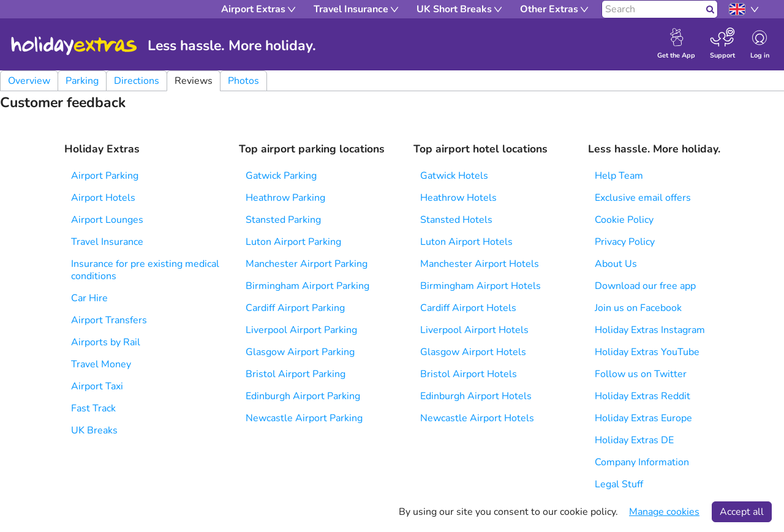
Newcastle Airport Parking (304, 418)
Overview (29, 81)
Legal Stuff (619, 484)
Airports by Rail (106, 342)
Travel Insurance (107, 242)
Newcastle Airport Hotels (477, 418)
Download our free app (645, 286)
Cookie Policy (624, 220)
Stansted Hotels (456, 220)
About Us (616, 264)
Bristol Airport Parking (296, 374)
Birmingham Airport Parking (307, 286)
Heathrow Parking (285, 198)
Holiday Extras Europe (643, 418)
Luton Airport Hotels (466, 242)
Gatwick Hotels (454, 176)
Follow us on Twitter (641, 374)
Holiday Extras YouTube (647, 352)
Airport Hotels (103, 198)
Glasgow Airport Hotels (473, 352)
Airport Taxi (97, 386)
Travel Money (101, 364)
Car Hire (89, 298)
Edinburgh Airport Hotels (476, 396)
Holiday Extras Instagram (650, 330)
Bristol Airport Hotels (469, 374)
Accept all (742, 512)
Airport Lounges (107, 220)
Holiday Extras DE (634, 440)
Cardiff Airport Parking (295, 308)
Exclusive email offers (643, 198)
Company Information (642, 462)
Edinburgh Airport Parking (303, 396)
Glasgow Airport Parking (300, 352)
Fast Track (93, 408)
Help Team (619, 176)
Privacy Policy (625, 242)
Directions (137, 81)
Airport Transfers (109, 320)
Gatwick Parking (281, 176)
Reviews (194, 81)
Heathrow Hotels (458, 198)
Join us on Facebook (638, 308)
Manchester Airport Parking (307, 264)
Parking (82, 81)
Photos (243, 81)
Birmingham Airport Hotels (481, 286)
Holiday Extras (74, 46)
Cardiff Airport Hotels (468, 308)
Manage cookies (664, 512)
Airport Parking (105, 176)
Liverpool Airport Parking (301, 330)
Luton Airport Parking (293, 242)
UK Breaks (94, 430)
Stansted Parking (283, 220)
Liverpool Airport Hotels (474, 330)
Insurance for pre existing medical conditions (145, 270)
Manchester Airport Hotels (480, 264)
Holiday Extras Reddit (643, 396)
